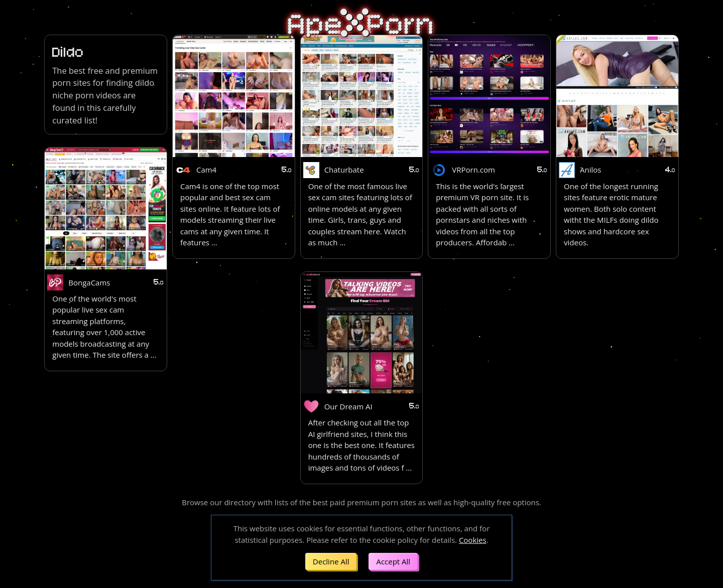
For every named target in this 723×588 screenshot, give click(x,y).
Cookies (473, 540)
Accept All (393, 561)
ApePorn (362, 25)
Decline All (331, 561)
